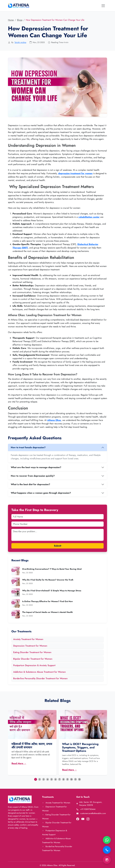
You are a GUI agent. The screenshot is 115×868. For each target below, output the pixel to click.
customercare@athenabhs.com (91, 813)
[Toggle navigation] (103, 6)
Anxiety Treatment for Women (28, 639)
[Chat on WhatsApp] (107, 840)
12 (79, 779)
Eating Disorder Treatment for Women (32, 652)
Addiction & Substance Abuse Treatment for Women (39, 672)
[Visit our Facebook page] (78, 819)
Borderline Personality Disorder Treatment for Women (40, 678)
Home (11, 20)
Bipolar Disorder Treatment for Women (33, 659)
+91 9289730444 (86, 809)
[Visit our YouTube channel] (83, 819)
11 (75, 779)
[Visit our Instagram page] (88, 819)
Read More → (19, 763)
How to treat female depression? (28, 447)
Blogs (20, 20)
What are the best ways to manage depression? (36, 467)
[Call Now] (107, 850)
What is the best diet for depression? (30, 484)
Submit (58, 546)
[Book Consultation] (107, 860)
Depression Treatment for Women (30, 646)
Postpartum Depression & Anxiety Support (34, 665)
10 (71, 779)
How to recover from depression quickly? (33, 476)
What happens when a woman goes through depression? (41, 493)
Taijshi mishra (20, 42)
